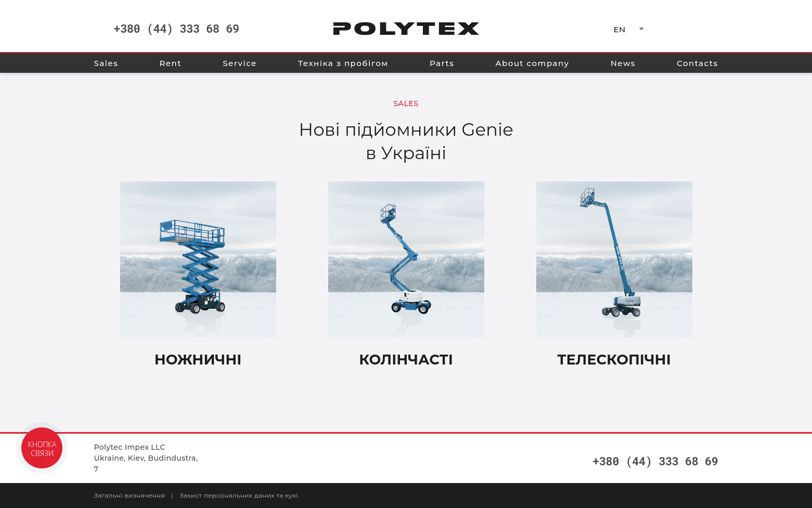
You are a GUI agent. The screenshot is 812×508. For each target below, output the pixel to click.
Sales (106, 63)
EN (620, 29)
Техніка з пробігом (343, 63)
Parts (442, 63)
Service (240, 63)
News (623, 63)
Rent (170, 63)
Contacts (697, 63)
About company (532, 63)
